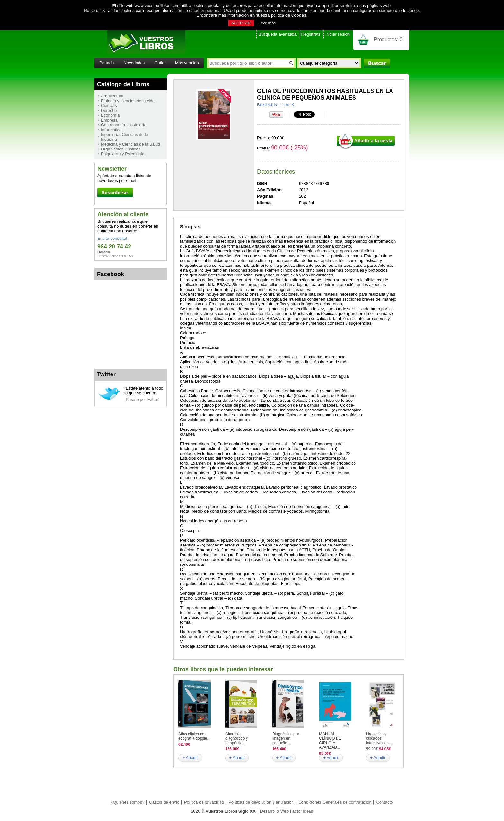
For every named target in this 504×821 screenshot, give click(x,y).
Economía (110, 115)
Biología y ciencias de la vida (128, 101)
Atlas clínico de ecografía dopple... (194, 736)
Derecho (109, 110)
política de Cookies (289, 15)
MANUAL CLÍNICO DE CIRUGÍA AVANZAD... (330, 741)
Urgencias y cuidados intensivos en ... (379, 738)
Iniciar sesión (337, 34)
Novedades (134, 63)
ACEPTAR (241, 23)
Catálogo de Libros (123, 84)
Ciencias (109, 106)
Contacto (384, 802)
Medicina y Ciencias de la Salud (130, 144)
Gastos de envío (164, 802)
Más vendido (187, 63)
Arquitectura (112, 96)
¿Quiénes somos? (128, 802)
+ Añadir (190, 758)
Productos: (388, 39)
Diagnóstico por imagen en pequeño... (286, 738)
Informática (111, 130)
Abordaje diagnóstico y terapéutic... (237, 738)
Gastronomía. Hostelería (124, 125)
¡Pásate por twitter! (142, 399)
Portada (107, 63)
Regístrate (311, 34)
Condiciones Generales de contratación (335, 802)
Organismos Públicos (121, 149)
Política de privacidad (204, 802)
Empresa (109, 120)
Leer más (267, 23)
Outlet (160, 63)
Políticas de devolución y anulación (261, 802)
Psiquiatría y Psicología (123, 154)
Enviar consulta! (112, 238)
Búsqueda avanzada (278, 34)
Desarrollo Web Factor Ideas (287, 811)
